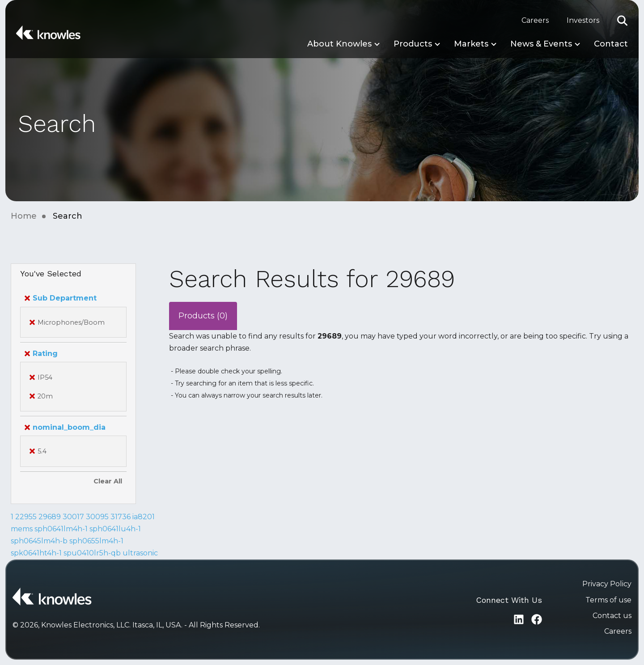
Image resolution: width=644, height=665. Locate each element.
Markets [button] (471, 44)
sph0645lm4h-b (39, 541)
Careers (535, 20)
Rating (41, 354)
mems (22, 529)
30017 (73, 517)
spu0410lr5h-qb (92, 553)
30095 (97, 517)
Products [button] (413, 44)
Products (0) (203, 316)
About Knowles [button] (339, 44)
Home (24, 216)
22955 (26, 517)
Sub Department (61, 298)
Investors (583, 20)
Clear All (108, 481)
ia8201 (144, 517)
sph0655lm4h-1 (96, 541)
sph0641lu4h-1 (115, 529)
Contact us (612, 616)
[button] (623, 21)
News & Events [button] (541, 44)
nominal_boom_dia (65, 427)
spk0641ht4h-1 (36, 553)
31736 (121, 517)
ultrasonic (140, 553)
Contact (611, 44)
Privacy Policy (607, 584)
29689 (50, 517)
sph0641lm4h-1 (61, 529)
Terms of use (608, 600)
